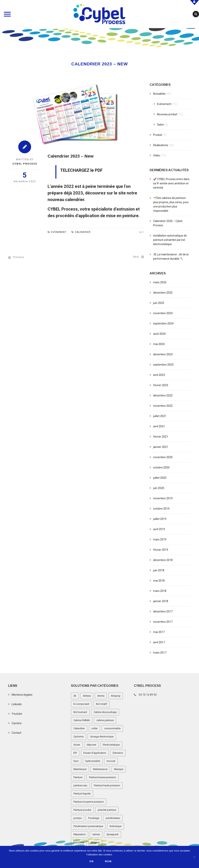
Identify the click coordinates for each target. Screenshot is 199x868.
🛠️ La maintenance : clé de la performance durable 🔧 (171, 257)
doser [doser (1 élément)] (77, 745)
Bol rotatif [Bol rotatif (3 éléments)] (102, 704)
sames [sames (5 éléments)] (96, 834)
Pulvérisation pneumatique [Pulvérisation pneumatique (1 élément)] (88, 826)
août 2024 (159, 334)
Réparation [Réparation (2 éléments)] (80, 834)
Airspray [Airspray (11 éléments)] (116, 696)
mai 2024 (159, 344)
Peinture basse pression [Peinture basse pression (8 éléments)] (103, 777)
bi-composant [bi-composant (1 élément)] (81, 704)
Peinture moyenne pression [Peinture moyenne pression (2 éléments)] (89, 802)
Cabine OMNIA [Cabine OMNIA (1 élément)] (82, 720)
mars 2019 (160, 539)
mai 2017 (159, 632)
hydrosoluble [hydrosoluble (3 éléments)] (93, 761)
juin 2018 (159, 570)
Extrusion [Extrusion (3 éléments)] (118, 753)
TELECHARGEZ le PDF (81, 170)
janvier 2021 (161, 447)
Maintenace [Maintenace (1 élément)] (80, 769)
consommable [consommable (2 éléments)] (112, 728)
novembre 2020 (163, 457)
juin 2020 (159, 488)
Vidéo (157, 155)
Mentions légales (22, 695)
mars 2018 (160, 591)
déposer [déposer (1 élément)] (91, 745)
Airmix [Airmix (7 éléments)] (101, 696)
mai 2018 (159, 581)
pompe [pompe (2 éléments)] (78, 818)
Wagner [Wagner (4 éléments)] (95, 842)
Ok (92, 861)
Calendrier (83, 232)
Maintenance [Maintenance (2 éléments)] (100, 769)
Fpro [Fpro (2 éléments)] (76, 761)
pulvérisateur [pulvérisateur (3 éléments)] (113, 818)
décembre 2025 (163, 293)
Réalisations (161, 145)
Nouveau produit (167, 114)
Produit (158, 135)
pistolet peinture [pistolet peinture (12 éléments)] (107, 810)
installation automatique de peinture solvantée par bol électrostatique (170, 240)
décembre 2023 (163, 354)
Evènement (59, 232)
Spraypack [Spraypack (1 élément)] (113, 834)
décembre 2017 (163, 611)
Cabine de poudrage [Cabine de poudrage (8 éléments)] (105, 712)
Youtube (17, 714)
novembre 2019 (163, 498)
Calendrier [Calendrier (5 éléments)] (79, 728)
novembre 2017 (163, 622)
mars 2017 (160, 653)
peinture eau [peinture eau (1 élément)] (80, 785)
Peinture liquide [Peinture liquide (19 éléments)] (82, 794)
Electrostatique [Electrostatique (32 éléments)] (111, 745)
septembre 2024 (163, 323)
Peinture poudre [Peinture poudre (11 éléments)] (82, 810)
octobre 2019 (161, 509)
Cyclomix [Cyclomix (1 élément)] (79, 737)
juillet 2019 (160, 519)
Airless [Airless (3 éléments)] (87, 696)
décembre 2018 (163, 560)
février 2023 (161, 385)
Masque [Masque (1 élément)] (119, 769)
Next (136, 257)
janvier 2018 (161, 601)
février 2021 (161, 437)
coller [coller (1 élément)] (94, 728)
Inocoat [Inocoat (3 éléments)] (111, 761)
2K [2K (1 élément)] (75, 696)
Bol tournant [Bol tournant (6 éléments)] (80, 712)
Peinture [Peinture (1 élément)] (78, 777)
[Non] (194, 857)
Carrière (17, 723)
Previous (19, 257)
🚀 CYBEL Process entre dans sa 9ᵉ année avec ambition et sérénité (171, 183)
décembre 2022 (163, 395)
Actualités (159, 94)
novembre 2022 (163, 406)
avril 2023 (159, 375)
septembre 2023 (163, 365)
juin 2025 (159, 303)
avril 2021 (159, 426)
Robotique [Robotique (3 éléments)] (116, 826)
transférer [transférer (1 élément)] (79, 842)
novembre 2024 (163, 313)
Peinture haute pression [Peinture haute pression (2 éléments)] (107, 785)
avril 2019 (159, 529)
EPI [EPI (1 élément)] (75, 753)
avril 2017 (159, 642)
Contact (17, 733)
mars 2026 (160, 282)
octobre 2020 (161, 467)
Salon (161, 125)
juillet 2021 (160, 416)
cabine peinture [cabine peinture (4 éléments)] (105, 720)
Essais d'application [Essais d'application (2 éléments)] (95, 753)
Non (108, 861)
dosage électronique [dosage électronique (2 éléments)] (102, 737)
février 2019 (161, 550)
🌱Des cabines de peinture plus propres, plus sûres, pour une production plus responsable (171, 204)
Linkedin (17, 704)
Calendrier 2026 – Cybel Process (168, 223)
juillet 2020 (160, 478)
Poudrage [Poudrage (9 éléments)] (94, 818)
